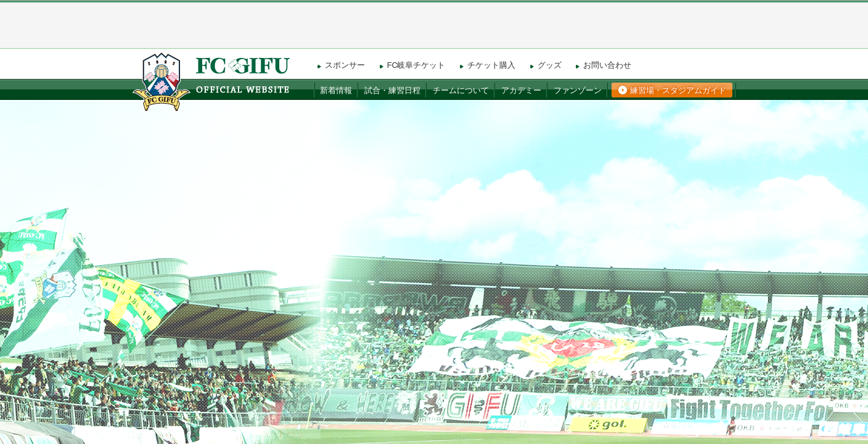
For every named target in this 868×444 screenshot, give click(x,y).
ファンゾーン (578, 91)
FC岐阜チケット (416, 65)
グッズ (550, 65)
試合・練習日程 (392, 91)
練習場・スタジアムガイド (678, 91)
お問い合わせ (607, 65)
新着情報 (336, 91)
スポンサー (345, 65)
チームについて (461, 91)
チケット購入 (491, 65)
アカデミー (521, 91)
